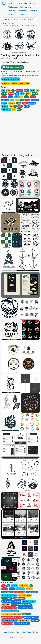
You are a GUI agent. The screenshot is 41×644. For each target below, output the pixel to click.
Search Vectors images (11, 19)
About (29, 632)
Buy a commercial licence (11, 79)
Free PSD (23, 14)
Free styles (33, 11)
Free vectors (12, 3)
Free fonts (34, 3)
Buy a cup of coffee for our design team (15, 83)
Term (17, 632)
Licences (11, 632)
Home (4, 23)
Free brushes (22, 11)
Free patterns (13, 14)
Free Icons (11, 11)
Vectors (10, 23)
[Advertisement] (20, 132)
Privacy (23, 632)
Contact (36, 632)
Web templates (26, 7)
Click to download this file (13, 67)
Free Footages (13, 7)
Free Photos (23, 3)
